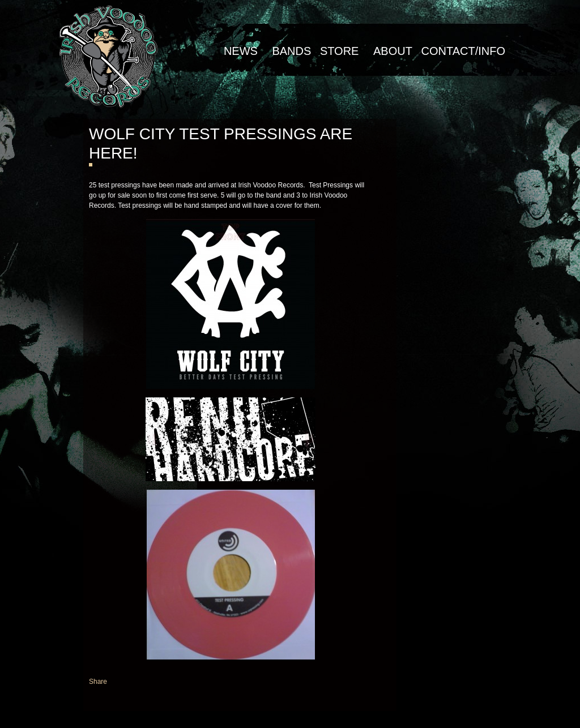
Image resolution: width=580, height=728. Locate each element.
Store (340, 51)
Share (98, 682)
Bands (291, 51)
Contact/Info (463, 51)
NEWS (241, 51)
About (393, 51)
